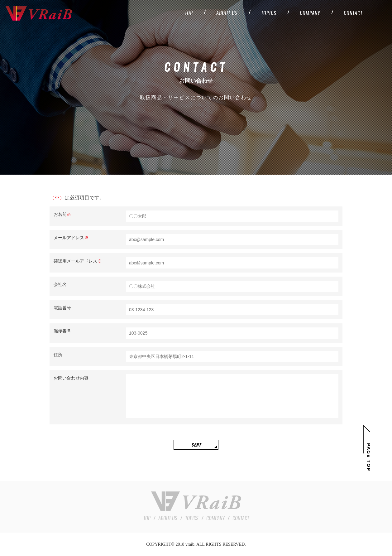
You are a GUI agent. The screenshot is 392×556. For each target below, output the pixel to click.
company (310, 13)
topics (269, 13)
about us (227, 13)
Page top (369, 457)
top (189, 13)
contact (353, 13)
